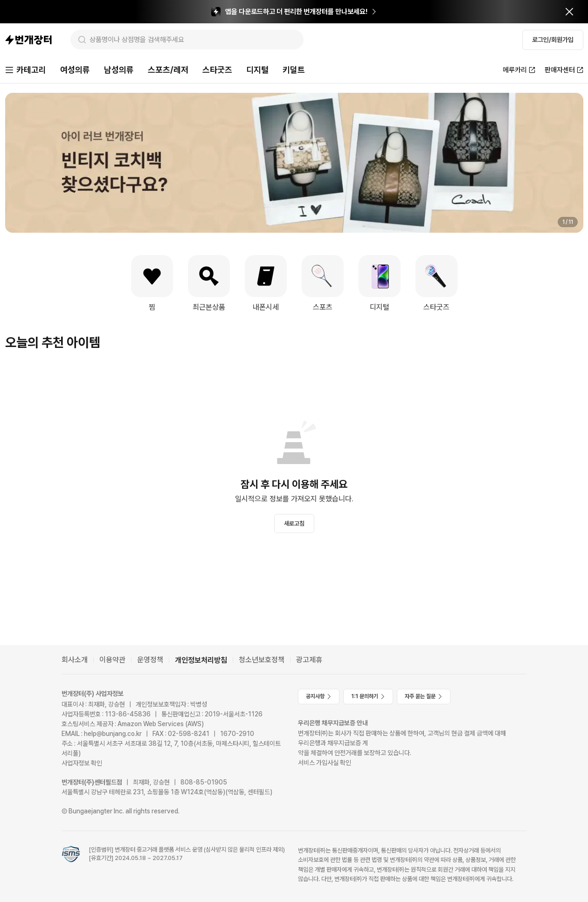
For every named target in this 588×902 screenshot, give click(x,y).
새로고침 (294, 524)
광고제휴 (309, 660)
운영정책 (150, 660)
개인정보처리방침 (201, 660)
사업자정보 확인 (82, 763)
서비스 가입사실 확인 (325, 763)
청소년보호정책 (262, 660)
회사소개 (75, 660)
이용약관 (112, 660)
